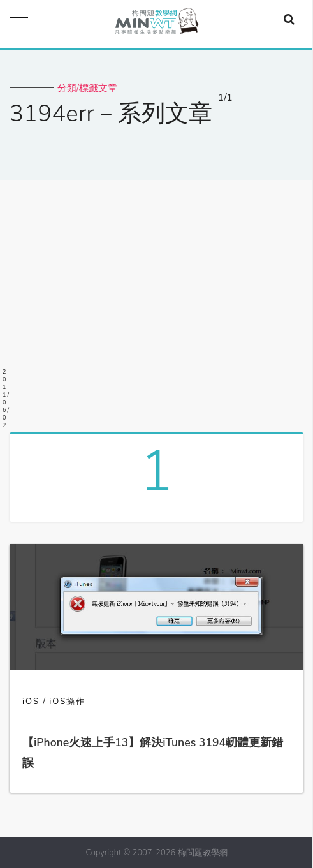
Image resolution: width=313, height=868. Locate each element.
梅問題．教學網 (156, 24)
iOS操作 (67, 702)
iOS (31, 702)
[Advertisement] (156, 302)
